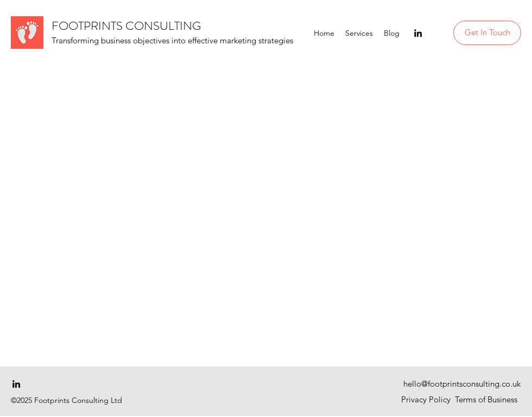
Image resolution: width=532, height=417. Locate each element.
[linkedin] (418, 33)
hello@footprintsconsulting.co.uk (462, 384)
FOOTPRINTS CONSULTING (126, 26)
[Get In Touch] (487, 33)
